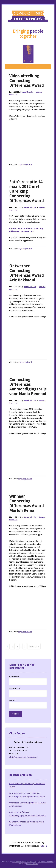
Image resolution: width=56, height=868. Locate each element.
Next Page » (34, 646)
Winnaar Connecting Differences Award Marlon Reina (27, 503)
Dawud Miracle (18, 862)
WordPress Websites (46, 862)
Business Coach (30, 862)
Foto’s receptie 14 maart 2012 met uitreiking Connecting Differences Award (27, 191)
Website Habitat (32, 864)
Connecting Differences (28, 16)
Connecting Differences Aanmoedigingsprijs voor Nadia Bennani (28, 387)
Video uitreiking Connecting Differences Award (27, 81)
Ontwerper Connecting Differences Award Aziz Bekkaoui (27, 273)
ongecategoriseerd (25, 165)
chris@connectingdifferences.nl (23, 757)
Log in (44, 846)
